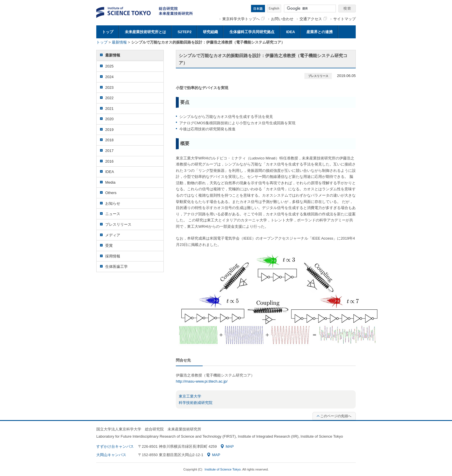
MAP (227, 446)
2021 (109, 109)
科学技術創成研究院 (196, 403)
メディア (113, 235)
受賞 (109, 245)
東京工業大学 (190, 396)
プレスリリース (118, 224)
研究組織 (210, 32)
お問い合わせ (282, 19)
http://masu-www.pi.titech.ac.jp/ (202, 381)
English (274, 9)
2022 (109, 98)
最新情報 (119, 42)
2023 (109, 88)
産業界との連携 (320, 32)
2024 (109, 77)
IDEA (290, 32)
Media (110, 182)
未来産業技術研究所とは (145, 32)
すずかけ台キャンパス (115, 446)
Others (111, 193)
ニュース (113, 214)
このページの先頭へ (334, 416)
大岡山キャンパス (111, 455)
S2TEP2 (184, 32)
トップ (108, 32)
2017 (109, 151)
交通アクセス (313, 19)
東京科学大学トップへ (243, 19)
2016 (109, 161)
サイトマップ (344, 19)
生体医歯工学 (116, 267)
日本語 (258, 9)
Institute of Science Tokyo (223, 469)
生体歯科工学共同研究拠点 (252, 32)
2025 (109, 66)
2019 (109, 130)
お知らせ (113, 203)
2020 (109, 119)
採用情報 (113, 256)
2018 (109, 140)
